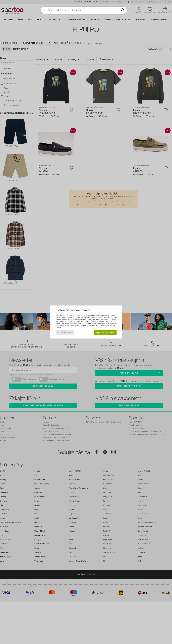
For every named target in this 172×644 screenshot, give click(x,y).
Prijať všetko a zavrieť (105, 332)
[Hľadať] (123, 10)
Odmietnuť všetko (65, 332)
